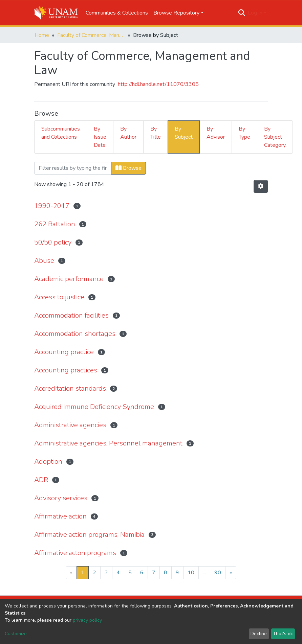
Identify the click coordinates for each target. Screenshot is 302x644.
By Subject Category (275, 137)
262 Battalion (55, 224)
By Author (128, 133)
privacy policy (87, 620)
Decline (259, 634)
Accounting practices (66, 370)
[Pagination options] (261, 186)
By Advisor (216, 133)
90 (218, 573)
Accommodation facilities (71, 315)
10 (191, 573)
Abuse (44, 261)
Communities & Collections (117, 13)
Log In (255, 13)
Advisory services (61, 498)
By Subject (184, 133)
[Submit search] (242, 13)
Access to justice (59, 297)
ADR (41, 480)
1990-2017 (52, 206)
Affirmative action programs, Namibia (89, 535)
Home (42, 35)
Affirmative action (60, 516)
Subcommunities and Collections (61, 133)
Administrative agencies (70, 425)
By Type (244, 133)
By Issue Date (100, 137)
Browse (128, 168)
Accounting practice (64, 352)
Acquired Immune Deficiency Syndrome (94, 407)
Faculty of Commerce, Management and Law (91, 35)
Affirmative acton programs (75, 553)
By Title (156, 133)
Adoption (48, 462)
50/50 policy (53, 242)
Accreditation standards (70, 388)
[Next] (231, 573)
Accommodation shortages (75, 334)
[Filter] (73, 168)
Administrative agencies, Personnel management (108, 443)
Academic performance (69, 279)
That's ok (283, 634)
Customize (16, 634)
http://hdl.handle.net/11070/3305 (158, 84)
